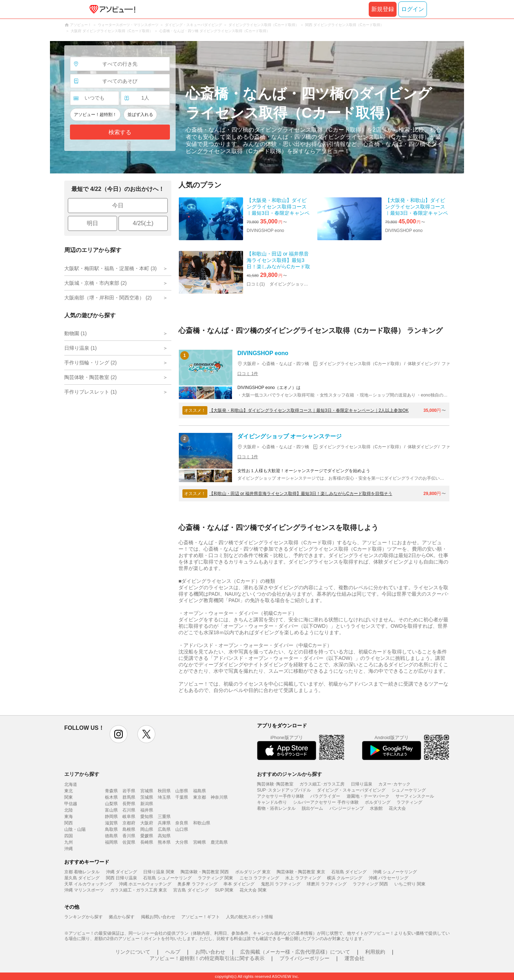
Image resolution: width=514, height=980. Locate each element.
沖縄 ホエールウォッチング (145, 884)
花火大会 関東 (253, 890)
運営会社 (354, 958)
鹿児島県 (219, 842)
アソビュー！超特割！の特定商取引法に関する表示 (207, 958)
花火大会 (397, 808)
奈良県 (182, 823)
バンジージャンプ (347, 808)
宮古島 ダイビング (191, 890)
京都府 (129, 823)
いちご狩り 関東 (410, 884)
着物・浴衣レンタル (276, 808)
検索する (120, 132)
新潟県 (147, 804)
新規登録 (383, 9)
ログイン (413, 9)
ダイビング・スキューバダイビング (351, 790)
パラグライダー (325, 796)
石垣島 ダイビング (349, 872)
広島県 (164, 829)
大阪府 (147, 823)
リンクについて (133, 952)
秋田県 (164, 791)
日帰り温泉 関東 (159, 872)
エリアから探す (82, 774)
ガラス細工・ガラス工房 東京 (139, 890)
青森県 (111, 791)
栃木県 (111, 797)
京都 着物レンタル (82, 872)
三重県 (164, 817)
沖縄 (69, 849)
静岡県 (111, 817)
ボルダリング (378, 802)
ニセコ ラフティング (259, 878)
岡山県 (147, 829)
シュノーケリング (409, 790)
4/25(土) (143, 223)
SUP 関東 (224, 890)
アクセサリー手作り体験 (281, 796)
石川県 (129, 810)
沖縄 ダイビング (122, 872)
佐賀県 (129, 842)
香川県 (129, 836)
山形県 (182, 791)
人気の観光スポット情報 (250, 917)
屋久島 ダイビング (82, 878)
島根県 (129, 829)
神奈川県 (219, 797)
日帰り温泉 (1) (80, 348)
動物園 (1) (75, 333)
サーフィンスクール (415, 796)
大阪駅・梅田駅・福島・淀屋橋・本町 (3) (110, 268)
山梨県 (111, 804)
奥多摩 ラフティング (197, 884)
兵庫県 (164, 823)
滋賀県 (111, 823)
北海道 (71, 784)
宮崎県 (200, 842)
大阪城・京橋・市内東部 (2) (95, 283)
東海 (69, 817)
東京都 (200, 797)
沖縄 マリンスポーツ (84, 890)
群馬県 (129, 797)
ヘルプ (173, 952)
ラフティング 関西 (370, 884)
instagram (119, 734)
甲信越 (71, 804)
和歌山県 (202, 823)
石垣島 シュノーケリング (167, 878)
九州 (69, 842)
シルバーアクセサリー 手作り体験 (326, 802)
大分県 (182, 842)
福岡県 (111, 842)
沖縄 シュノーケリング (395, 872)
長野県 (129, 804)
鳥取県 (111, 829)
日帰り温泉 (362, 784)
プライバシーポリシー (304, 958)
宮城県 (147, 791)
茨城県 (147, 797)
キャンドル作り (272, 802)
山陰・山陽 (75, 829)
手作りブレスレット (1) (90, 392)
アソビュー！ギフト (201, 917)
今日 (118, 205)
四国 (69, 836)
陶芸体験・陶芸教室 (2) (90, 377)
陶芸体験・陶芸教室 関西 (205, 872)
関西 (69, 823)
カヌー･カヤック (394, 784)
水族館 (376, 808)
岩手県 (129, 791)
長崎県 (147, 842)
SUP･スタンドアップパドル (284, 790)
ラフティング (409, 802)
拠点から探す (122, 917)
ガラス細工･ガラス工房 (322, 784)
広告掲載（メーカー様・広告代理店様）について (295, 952)
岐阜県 (129, 817)
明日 (92, 223)
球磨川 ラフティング (326, 884)
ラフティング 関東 (215, 878)
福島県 (200, 791)
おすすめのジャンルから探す (289, 774)
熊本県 (164, 842)
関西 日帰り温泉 (122, 878)
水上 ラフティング (303, 878)
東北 (69, 791)
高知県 (164, 836)
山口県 (182, 829)
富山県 (111, 810)
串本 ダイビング (239, 884)
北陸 (69, 810)
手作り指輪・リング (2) (90, 363)
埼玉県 (164, 797)
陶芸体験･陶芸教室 (275, 784)
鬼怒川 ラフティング (281, 884)
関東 (69, 797)
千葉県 (182, 797)
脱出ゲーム (312, 808)
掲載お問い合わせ (158, 917)
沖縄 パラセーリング (389, 878)
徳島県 (111, 836)
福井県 (147, 810)
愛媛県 (147, 836)
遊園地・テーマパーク (368, 796)
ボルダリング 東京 (253, 872)
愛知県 (147, 817)
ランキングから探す (84, 917)
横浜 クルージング (345, 878)
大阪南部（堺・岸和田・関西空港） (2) (108, 298)
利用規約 (375, 952)
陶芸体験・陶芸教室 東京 (301, 872)
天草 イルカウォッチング (88, 884)
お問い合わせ (210, 952)
